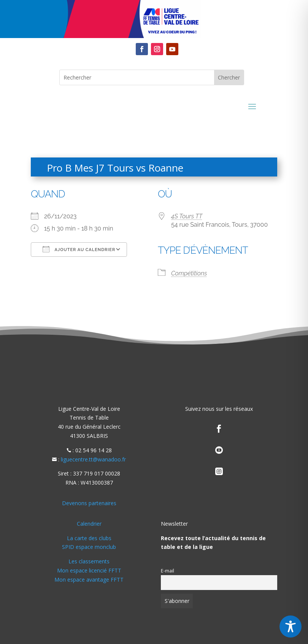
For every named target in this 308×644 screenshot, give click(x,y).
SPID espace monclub (89, 547)
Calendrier (89, 524)
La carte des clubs (89, 538)
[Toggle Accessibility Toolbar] (291, 627)
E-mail (167, 571)
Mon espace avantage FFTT (89, 580)
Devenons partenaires (89, 503)
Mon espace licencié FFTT (89, 570)
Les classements (89, 561)
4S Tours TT (187, 216)
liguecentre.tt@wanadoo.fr (93, 459)
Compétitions (189, 273)
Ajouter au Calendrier (79, 249)
